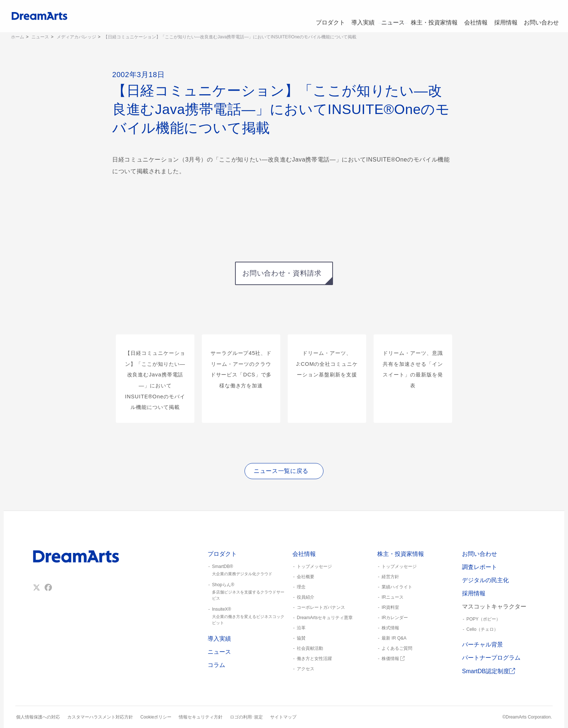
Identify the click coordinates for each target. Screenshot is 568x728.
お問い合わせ (541, 16)
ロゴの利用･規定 (246, 717)
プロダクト (320, 16)
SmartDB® (247, 570)
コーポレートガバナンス (321, 607)
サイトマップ (283, 717)
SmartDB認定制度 (489, 671)
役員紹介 (306, 597)
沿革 (301, 628)
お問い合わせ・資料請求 (282, 273)
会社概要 (306, 577)
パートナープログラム (491, 658)
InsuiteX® (247, 616)
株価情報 (393, 659)
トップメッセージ (314, 566)
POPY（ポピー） (483, 619)
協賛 (301, 638)
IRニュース (393, 597)
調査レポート (480, 567)
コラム (216, 665)
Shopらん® (247, 592)
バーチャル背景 (482, 644)
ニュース (387, 16)
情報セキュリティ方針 (201, 717)
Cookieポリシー (156, 717)
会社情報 (472, 16)
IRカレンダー (395, 618)
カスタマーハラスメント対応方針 (100, 717)
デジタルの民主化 (485, 580)
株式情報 (390, 628)
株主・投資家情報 (429, 16)
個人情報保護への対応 (38, 717)
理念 (301, 587)
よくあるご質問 (397, 648)
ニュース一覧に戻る (281, 471)
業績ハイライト (397, 587)
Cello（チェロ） (482, 629)
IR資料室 (390, 607)
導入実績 (355, 16)
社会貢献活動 (310, 648)
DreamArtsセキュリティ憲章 (325, 618)
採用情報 (504, 16)
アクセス (306, 669)
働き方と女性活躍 (314, 659)
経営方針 (390, 577)
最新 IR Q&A (394, 638)
